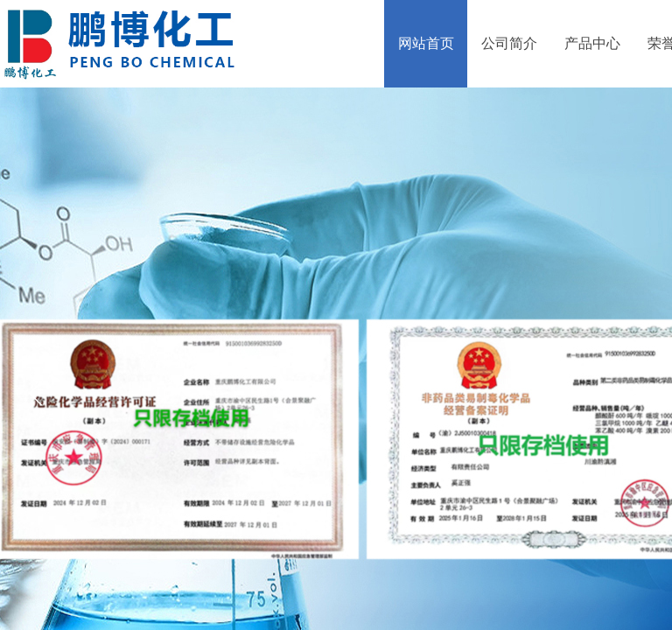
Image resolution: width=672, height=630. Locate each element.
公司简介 (509, 43)
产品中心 (592, 43)
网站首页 (426, 43)
